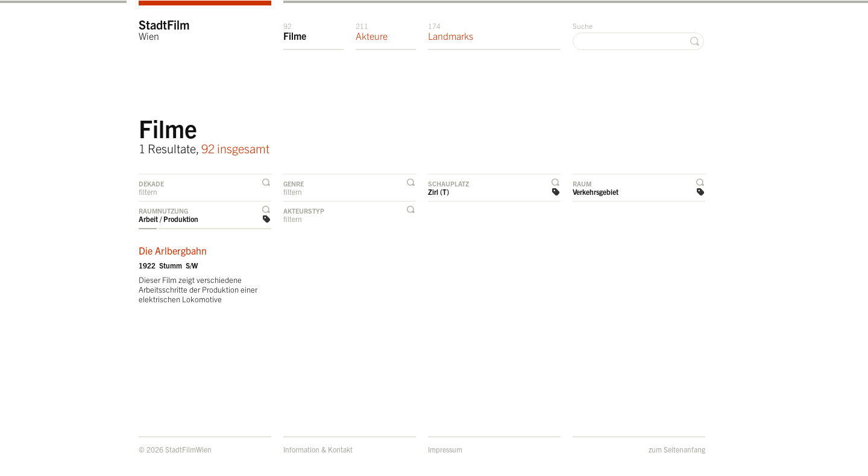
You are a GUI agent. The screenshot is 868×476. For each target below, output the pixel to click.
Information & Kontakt (318, 449)
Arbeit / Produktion (168, 219)
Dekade (151, 183)
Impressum (445, 449)
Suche (583, 26)
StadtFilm (164, 29)
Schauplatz (448, 183)
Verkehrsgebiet (596, 192)
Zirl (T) (439, 192)
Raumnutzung (163, 211)
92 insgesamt (235, 148)
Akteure (372, 31)
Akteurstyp (304, 211)
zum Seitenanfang (677, 449)
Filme (295, 31)
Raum (582, 183)
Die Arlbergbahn (173, 250)
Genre (294, 183)
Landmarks (451, 31)
